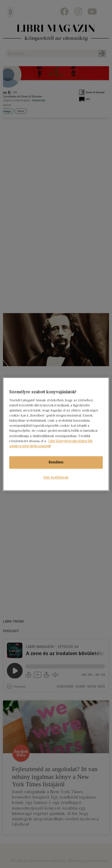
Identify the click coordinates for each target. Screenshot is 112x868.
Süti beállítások (56, 477)
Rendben (56, 462)
